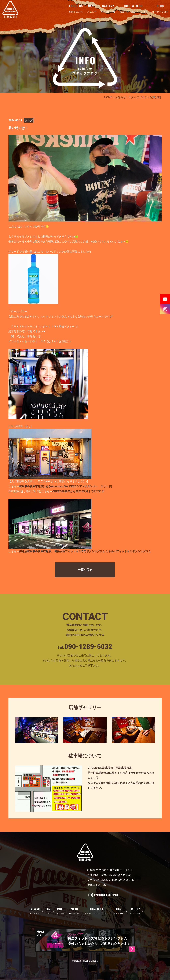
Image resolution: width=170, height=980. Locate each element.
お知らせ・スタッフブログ (131, 97)
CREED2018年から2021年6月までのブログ (78, 491)
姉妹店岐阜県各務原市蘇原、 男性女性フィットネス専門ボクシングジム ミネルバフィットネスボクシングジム (85, 551)
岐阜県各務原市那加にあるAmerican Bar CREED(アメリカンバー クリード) (65, 486)
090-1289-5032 (88, 647)
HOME (108, 97)
